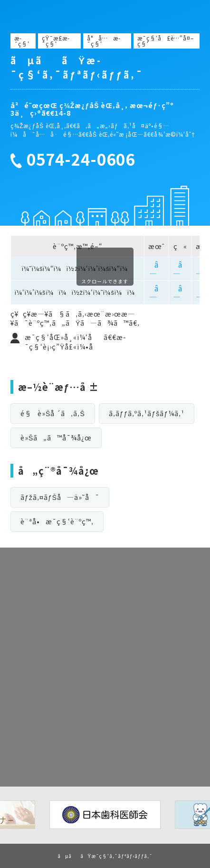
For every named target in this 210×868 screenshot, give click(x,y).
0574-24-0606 (81, 160)
